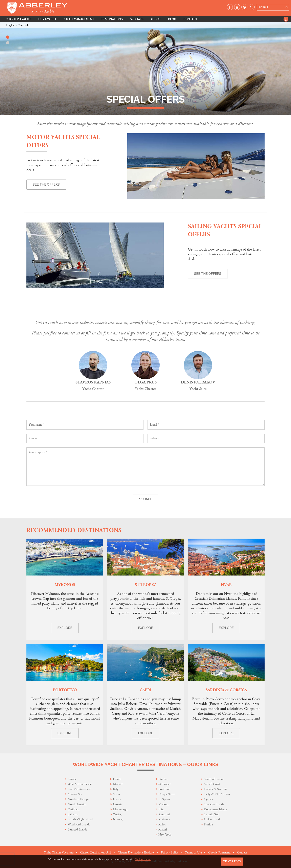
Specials (137, 19)
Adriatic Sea (75, 794)
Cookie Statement (219, 853)
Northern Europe (78, 799)
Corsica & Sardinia (215, 789)
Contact (191, 19)
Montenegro (121, 809)
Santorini (164, 814)
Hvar (226, 585)
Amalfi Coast (212, 784)
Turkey (118, 814)
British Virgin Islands (81, 819)
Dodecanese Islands (216, 809)
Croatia (118, 804)
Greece (117, 799)
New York (165, 835)
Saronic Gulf (212, 814)
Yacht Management (79, 19)
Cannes (163, 779)
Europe (72, 779)
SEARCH (263, 7)
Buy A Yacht (47, 19)
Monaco (118, 784)
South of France (214, 779)
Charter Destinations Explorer (136, 853)
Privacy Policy (170, 853)
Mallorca (164, 804)
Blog (172, 19)
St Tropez (145, 585)
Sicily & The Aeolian (217, 794)
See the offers (46, 184)
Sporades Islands (214, 804)
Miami (163, 830)
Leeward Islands (77, 830)
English (11, 25)
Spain (116, 794)
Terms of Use (193, 853)
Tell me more (143, 859)
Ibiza (161, 809)
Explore (65, 628)
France (117, 779)
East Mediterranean (79, 789)
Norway (118, 819)
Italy (116, 789)
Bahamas (73, 814)
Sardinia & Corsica (226, 690)
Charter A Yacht (18, 19)
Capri (145, 690)
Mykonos (65, 585)
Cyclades (209, 799)
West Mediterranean (80, 784)
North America (77, 804)
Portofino (65, 690)
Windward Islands (79, 825)
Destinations (112, 19)
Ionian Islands (212, 819)
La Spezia (164, 799)
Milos (162, 825)
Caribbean (74, 809)
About (156, 19)
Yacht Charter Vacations (59, 853)
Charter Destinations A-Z (96, 853)
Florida (208, 825)
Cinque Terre (167, 794)
